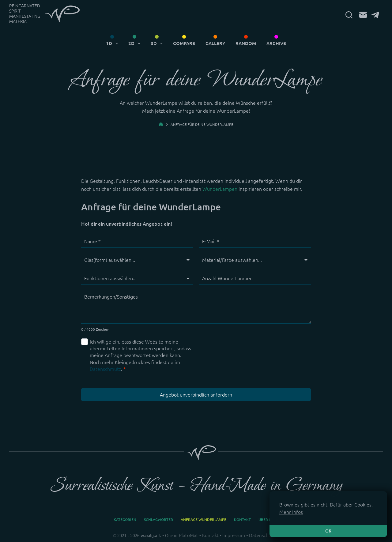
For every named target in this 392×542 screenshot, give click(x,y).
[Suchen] (349, 15)
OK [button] (328, 531)
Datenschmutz (105, 369)
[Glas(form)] (137, 260)
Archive (276, 43)
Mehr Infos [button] (291, 512)
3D (158, 43)
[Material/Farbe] (255, 260)
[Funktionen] (137, 278)
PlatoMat (188, 535)
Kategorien (125, 519)
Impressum (234, 535)
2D (136, 43)
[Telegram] (375, 15)
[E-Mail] (363, 15)
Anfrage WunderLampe (204, 519)
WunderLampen (220, 189)
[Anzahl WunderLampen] (255, 278)
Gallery (215, 43)
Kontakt (242, 519)
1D (113, 43)
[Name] (137, 242)
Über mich (269, 519)
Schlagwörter (158, 519)
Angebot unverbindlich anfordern (196, 395)
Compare (184, 43)
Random (246, 43)
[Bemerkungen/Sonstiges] (196, 307)
